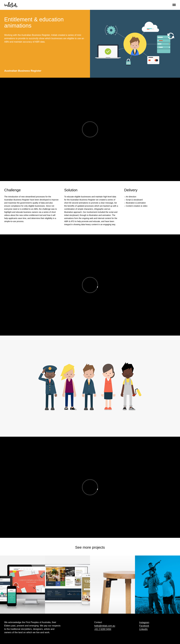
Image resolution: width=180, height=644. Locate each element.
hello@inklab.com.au (105, 626)
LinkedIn (144, 629)
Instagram (144, 622)
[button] (174, 4)
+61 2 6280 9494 (103, 629)
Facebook (144, 626)
